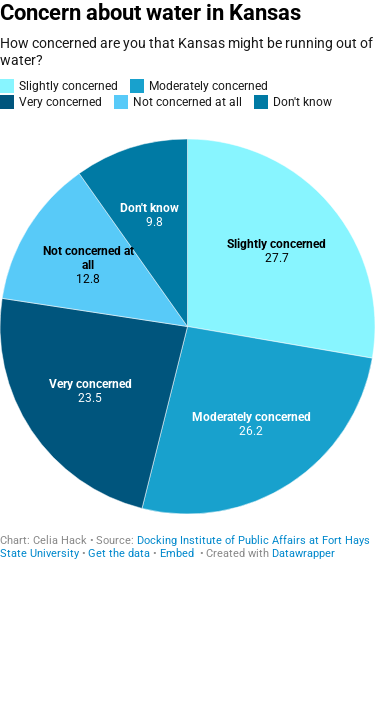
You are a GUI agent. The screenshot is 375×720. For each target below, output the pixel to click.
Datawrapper (303, 553)
